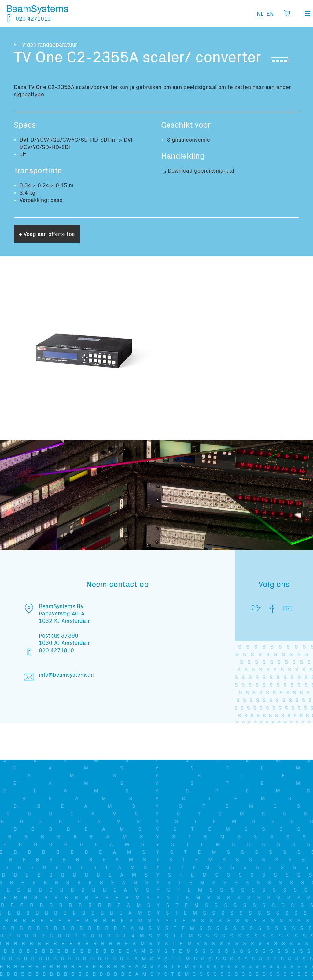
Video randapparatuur (50, 44)
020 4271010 (29, 18)
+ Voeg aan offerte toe (47, 234)
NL (260, 13)
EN (270, 13)
